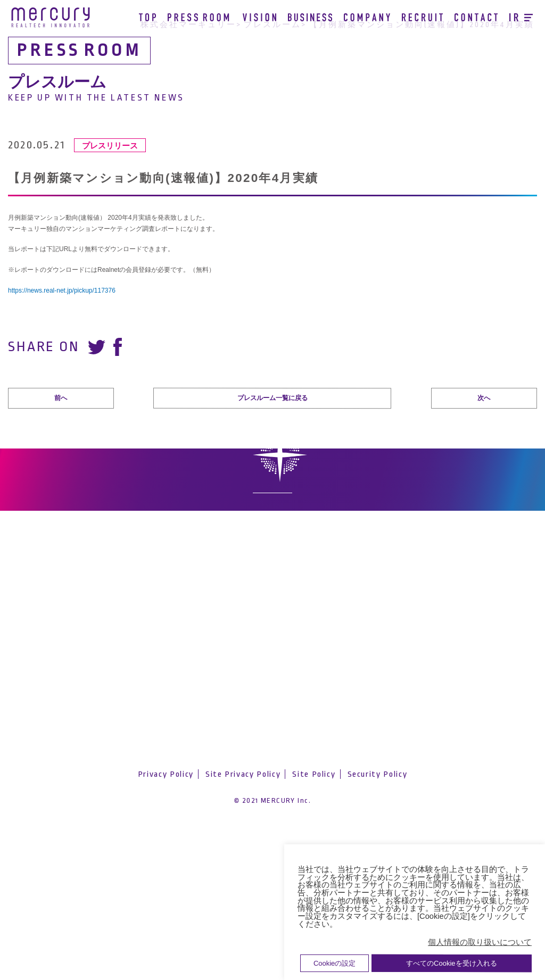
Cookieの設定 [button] (335, 963)
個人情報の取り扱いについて (480, 942)
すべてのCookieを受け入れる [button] (451, 963)
